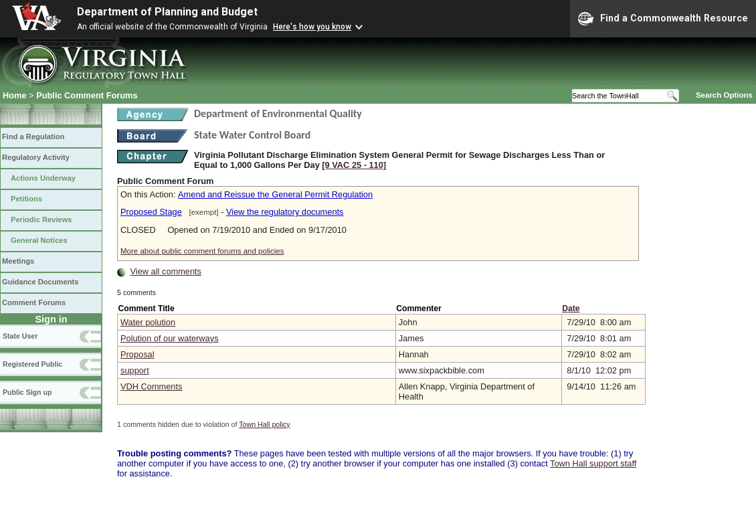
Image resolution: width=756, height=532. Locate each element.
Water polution (148, 322)
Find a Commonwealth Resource (663, 19)
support (135, 370)
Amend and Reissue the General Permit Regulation (275, 194)
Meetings (18, 261)
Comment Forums (34, 302)
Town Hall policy (264, 424)
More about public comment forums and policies (202, 251)
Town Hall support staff (593, 463)
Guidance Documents (40, 282)
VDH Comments (151, 386)
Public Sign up (27, 392)
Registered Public (32, 364)
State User (20, 336)
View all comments (166, 271)
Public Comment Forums (87, 95)
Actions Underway (43, 178)
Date (571, 308)
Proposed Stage (151, 212)
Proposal (137, 354)
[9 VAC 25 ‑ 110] (354, 165)
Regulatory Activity (36, 157)
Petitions (26, 199)
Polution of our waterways (170, 338)
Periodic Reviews (41, 219)
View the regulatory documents (285, 212)
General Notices (39, 240)
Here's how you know (312, 27)
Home (15, 95)
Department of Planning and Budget (167, 12)
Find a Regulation (33, 137)
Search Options (724, 95)
